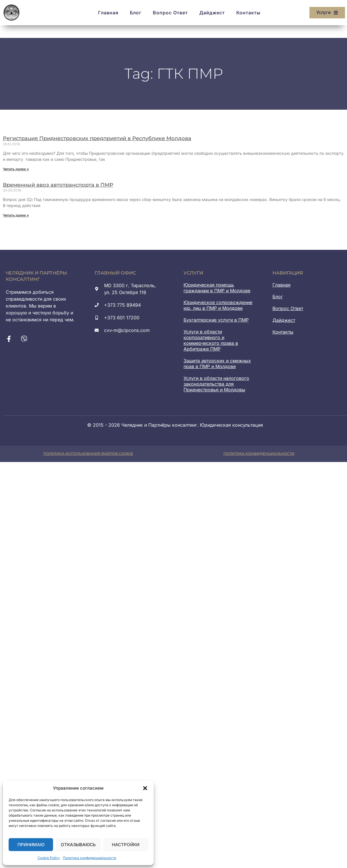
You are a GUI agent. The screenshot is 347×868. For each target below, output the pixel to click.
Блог (136, 13)
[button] (145, 788)
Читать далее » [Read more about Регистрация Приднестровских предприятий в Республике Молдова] (16, 169)
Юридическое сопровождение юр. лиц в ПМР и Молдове (218, 305)
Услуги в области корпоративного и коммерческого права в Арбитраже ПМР (211, 340)
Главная (108, 13)
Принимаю (31, 845)
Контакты (248, 13)
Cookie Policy (49, 858)
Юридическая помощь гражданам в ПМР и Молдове (217, 288)
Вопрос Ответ (170, 13)
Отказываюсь (78, 845)
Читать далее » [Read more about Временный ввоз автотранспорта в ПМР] (16, 215)
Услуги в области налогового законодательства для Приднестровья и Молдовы (216, 384)
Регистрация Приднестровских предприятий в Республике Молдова (97, 138)
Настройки (126, 845)
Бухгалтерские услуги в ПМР (216, 320)
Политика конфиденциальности (89, 858)
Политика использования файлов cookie (88, 454)
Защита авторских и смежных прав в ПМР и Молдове (217, 364)
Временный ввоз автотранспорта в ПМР (58, 185)
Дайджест (212, 13)
